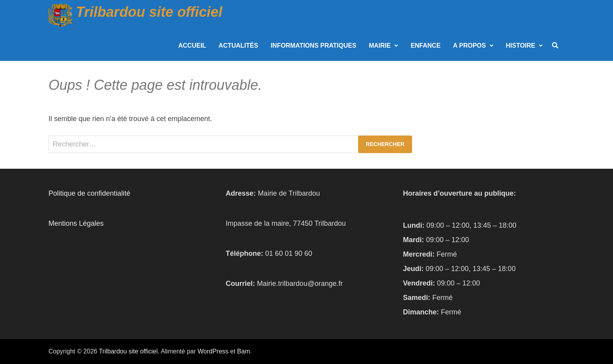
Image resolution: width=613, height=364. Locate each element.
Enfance (425, 45)
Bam (244, 351)
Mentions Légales (76, 223)
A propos (470, 45)
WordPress (213, 351)
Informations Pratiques (313, 45)
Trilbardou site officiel (149, 12)
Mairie (380, 45)
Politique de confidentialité (89, 193)
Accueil (192, 45)
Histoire (521, 45)
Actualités (238, 45)
